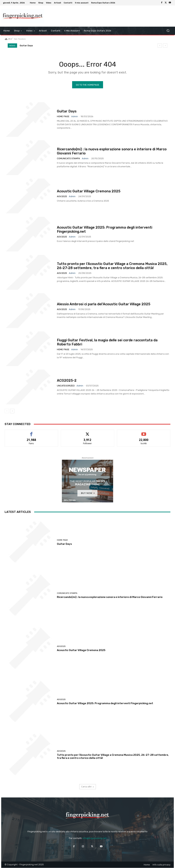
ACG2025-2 (67, 381)
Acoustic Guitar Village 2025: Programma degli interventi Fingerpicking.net (105, 703)
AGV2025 (62, 197)
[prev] (160, 46)
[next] (165, 46)
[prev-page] (7, 411)
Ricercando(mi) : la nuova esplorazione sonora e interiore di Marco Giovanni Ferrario (110, 597)
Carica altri (88, 787)
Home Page (63, 117)
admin (75, 117)
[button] (168, 31)
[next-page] (12, 411)
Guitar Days (26, 46)
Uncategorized (66, 386)
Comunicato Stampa (68, 159)
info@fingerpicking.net (94, 838)
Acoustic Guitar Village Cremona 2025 (89, 191)
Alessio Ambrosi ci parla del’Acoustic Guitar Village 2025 (104, 304)
